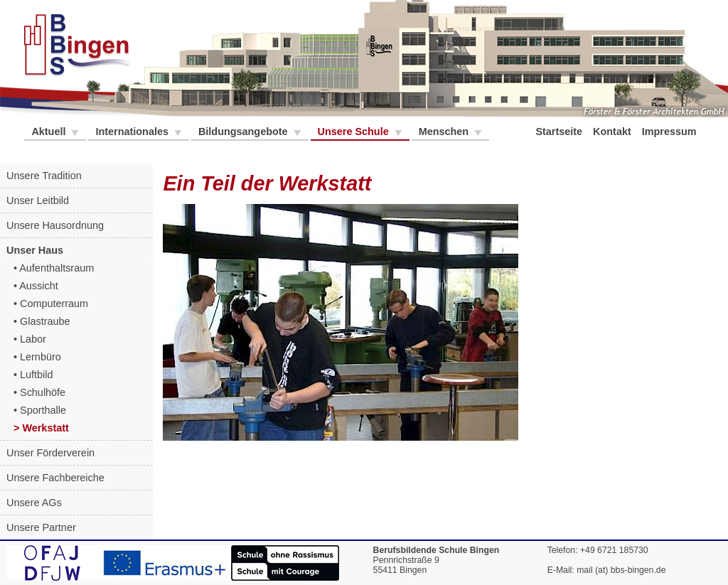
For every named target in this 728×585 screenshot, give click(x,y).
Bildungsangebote (245, 132)
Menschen (445, 132)
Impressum (671, 132)
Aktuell (50, 132)
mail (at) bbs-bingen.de (621, 570)
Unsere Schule (355, 132)
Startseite (560, 132)
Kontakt (614, 132)
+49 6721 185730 (614, 550)
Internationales (133, 132)
